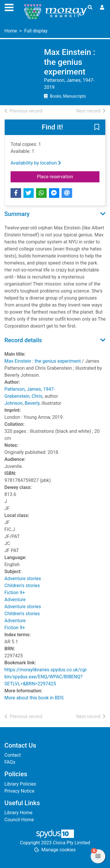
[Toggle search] (90, 8)
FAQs (10, 762)
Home (11, 31)
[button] (97, 127)
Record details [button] (23, 340)
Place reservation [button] (68, 176)
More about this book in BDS (34, 698)
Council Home (19, 820)
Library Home (18, 813)
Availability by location (36, 163)
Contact (13, 755)
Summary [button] (17, 214)
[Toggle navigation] (9, 7)
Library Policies (20, 784)
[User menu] (102, 8)
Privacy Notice (19, 791)
